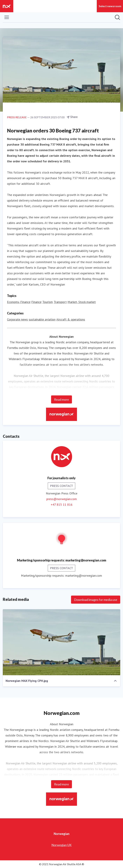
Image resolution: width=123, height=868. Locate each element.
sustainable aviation (42, 319)
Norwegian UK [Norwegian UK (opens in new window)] (61, 845)
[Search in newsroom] (117, 17)
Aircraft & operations (71, 319)
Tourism (48, 302)
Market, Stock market (82, 302)
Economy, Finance (19, 302)
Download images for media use (96, 600)
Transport (60, 302)
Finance (36, 302)
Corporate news (17, 319)
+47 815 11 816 (62, 505)
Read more (61, 399)
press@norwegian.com (62, 499)
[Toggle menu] (7, 17)
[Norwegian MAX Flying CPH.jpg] (61, 642)
